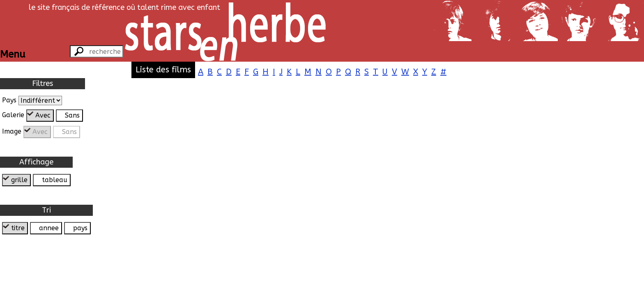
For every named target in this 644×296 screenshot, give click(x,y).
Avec (43, 115)
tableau (55, 180)
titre (18, 228)
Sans (72, 115)
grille (19, 180)
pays (80, 228)
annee (49, 228)
